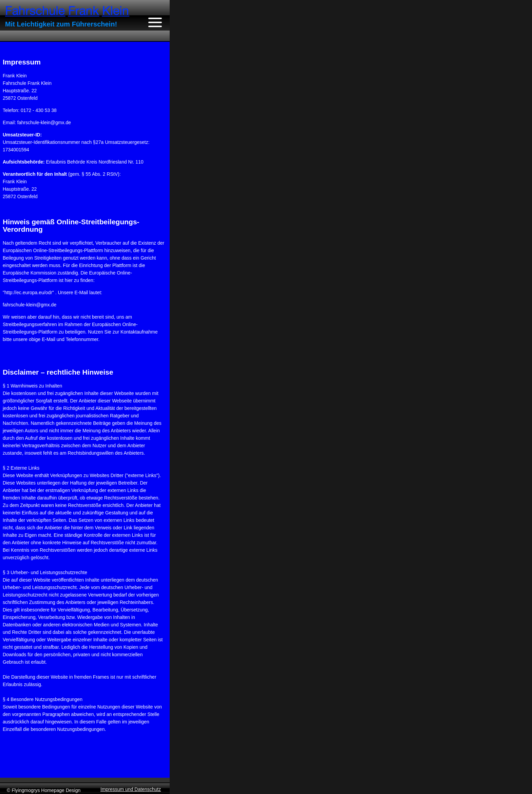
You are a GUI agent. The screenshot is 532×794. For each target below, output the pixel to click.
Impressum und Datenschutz (131, 789)
